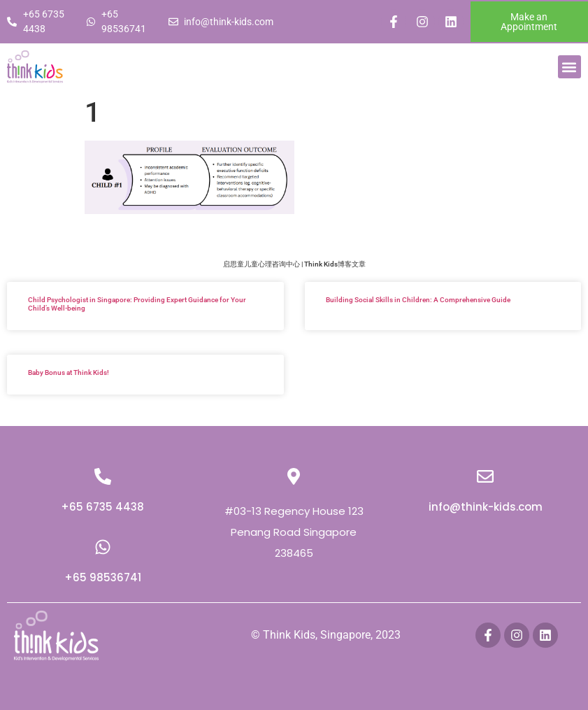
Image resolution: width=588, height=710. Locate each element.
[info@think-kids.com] (485, 476)
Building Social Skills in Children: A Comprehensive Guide (418, 300)
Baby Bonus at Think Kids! (69, 372)
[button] (569, 67)
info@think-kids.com (486, 507)
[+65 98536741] (103, 547)
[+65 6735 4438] (103, 476)
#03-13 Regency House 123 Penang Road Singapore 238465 (294, 532)
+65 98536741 (103, 577)
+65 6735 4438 (102, 507)
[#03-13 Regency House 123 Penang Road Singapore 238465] (294, 476)
